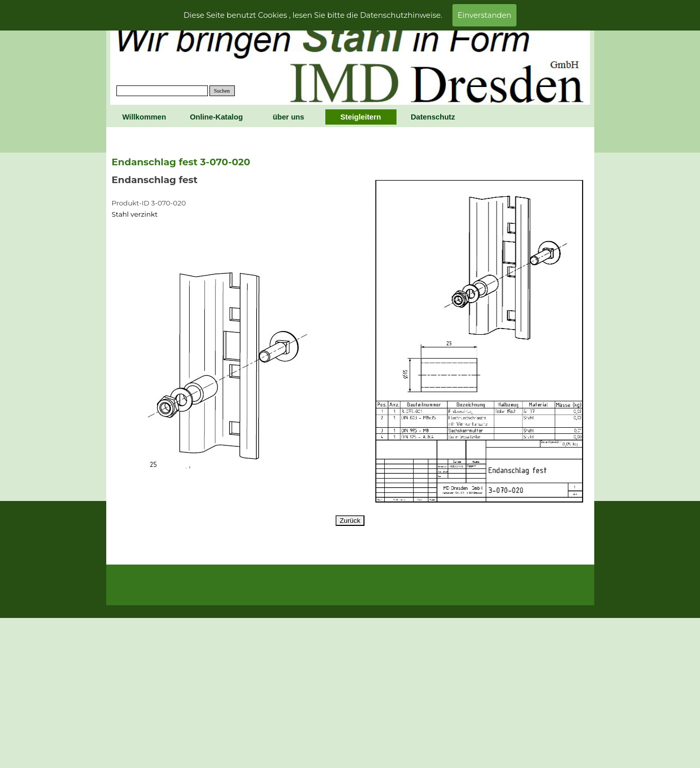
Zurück (350, 521)
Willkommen (144, 117)
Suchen (222, 91)
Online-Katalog (216, 117)
